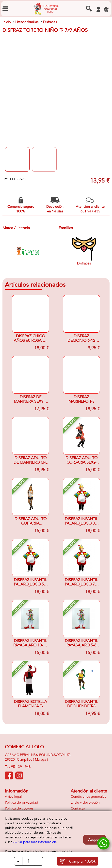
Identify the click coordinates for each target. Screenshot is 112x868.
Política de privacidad (22, 802)
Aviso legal (13, 797)
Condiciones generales (88, 797)
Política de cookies (19, 808)
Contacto (78, 808)
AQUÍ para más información (35, 842)
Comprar (82, 861)
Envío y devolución (85, 802)
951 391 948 (21, 767)
